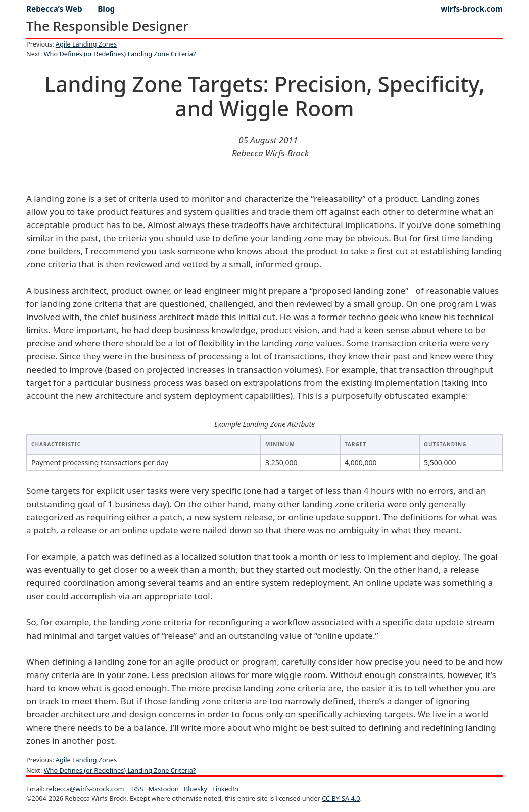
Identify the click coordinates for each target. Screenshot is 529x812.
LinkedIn (225, 789)
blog (106, 9)
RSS (138, 789)
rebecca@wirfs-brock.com (85, 789)
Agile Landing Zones (86, 44)
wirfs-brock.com (472, 9)
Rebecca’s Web (54, 9)
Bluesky (196, 789)
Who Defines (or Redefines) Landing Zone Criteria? (120, 54)
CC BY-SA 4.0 (341, 798)
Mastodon (163, 789)
